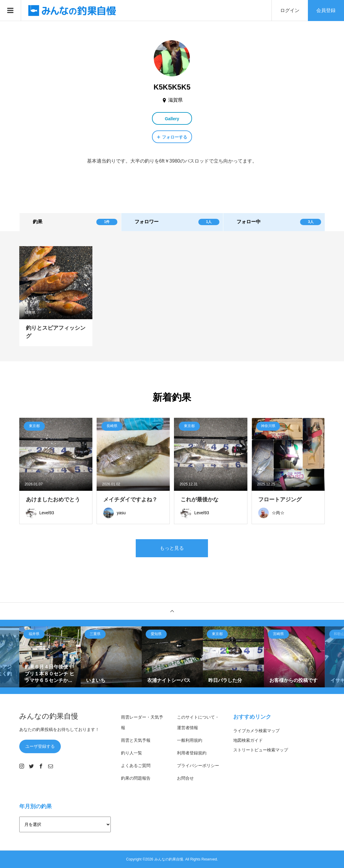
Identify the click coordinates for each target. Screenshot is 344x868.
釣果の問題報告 (136, 778)
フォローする (175, 137)
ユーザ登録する (40, 746)
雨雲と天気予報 (136, 740)
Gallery (172, 119)
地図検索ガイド (248, 740)
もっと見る (172, 548)
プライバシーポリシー (198, 766)
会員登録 (326, 10)
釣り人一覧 (132, 753)
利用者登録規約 (192, 753)
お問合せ (185, 778)
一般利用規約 (190, 740)
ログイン (290, 10)
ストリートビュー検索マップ (261, 750)
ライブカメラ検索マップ (256, 731)
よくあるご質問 (136, 766)
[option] (50, 657)
